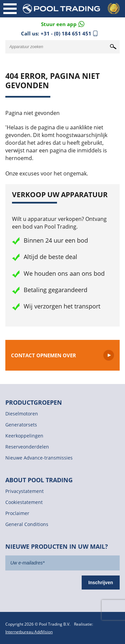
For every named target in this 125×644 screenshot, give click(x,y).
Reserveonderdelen (27, 447)
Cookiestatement (24, 502)
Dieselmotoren (22, 414)
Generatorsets (21, 425)
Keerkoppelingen (24, 436)
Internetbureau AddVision (29, 632)
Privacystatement (24, 491)
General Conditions (27, 524)
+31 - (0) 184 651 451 (66, 33)
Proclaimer (17, 513)
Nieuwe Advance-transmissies (39, 458)
